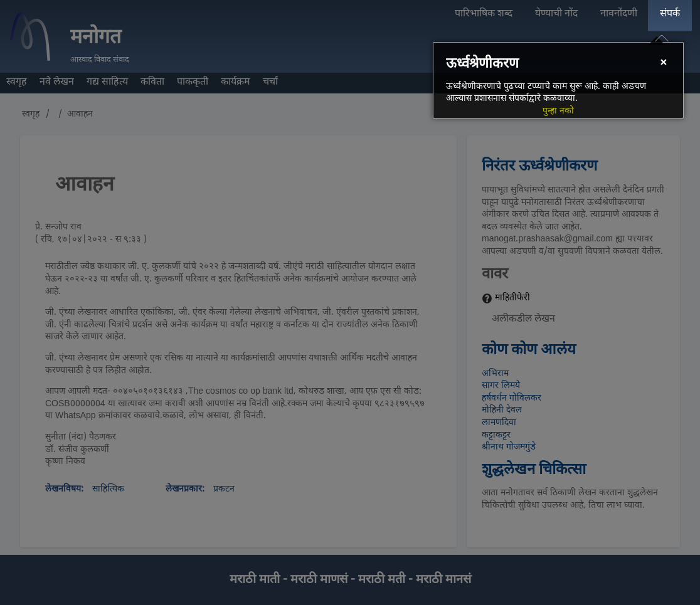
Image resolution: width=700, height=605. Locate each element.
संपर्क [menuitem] (670, 14)
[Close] (663, 64)
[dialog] (558, 80)
